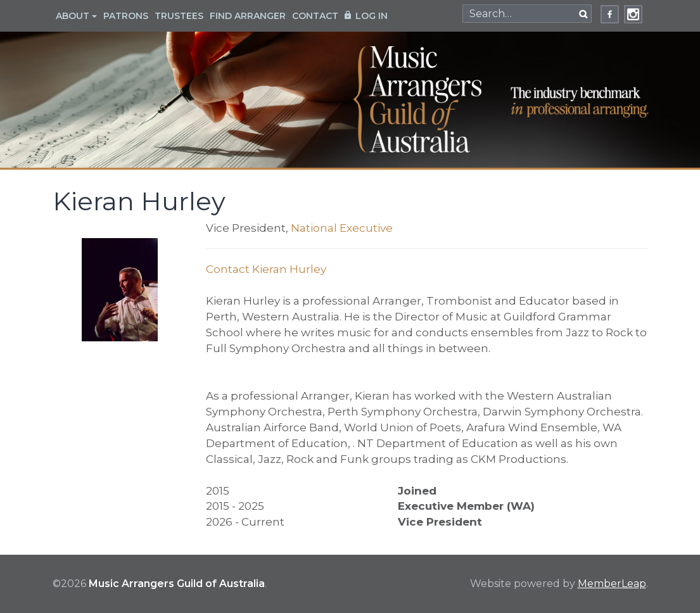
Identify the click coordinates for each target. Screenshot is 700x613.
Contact (315, 16)
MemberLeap (612, 584)
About (76, 16)
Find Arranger (248, 16)
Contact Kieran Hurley (266, 269)
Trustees (179, 16)
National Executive (342, 228)
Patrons (126, 16)
